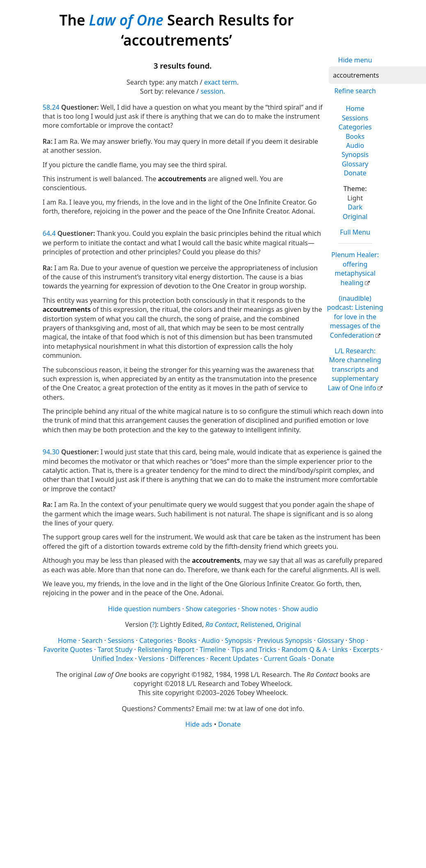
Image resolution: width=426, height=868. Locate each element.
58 (46, 107)
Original (355, 216)
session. (213, 91)
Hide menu (355, 60)
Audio (355, 145)
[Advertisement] (211, 793)
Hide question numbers (144, 609)
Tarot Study (115, 649)
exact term (220, 82)
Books (355, 136)
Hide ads (199, 724)
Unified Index (113, 658)
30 (55, 452)
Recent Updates (234, 658)
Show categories (211, 609)
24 (55, 107)
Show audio (300, 609)
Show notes (259, 609)
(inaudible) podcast (355, 317)
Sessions (355, 118)
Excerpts (366, 649)
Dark (355, 207)
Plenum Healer (355, 268)
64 (46, 233)
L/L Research (355, 369)
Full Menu (355, 232)
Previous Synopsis (284, 640)
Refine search (355, 91)
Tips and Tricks (254, 649)
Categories (355, 127)
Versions (151, 658)
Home (355, 108)
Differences (187, 658)
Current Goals (285, 658)
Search (92, 640)
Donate (355, 173)
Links (340, 649)
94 (46, 452)
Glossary (355, 164)
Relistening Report (166, 649)
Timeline (213, 649)
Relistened (257, 624)
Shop (357, 640)
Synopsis (355, 154)
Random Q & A (304, 649)
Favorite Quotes (68, 649)
